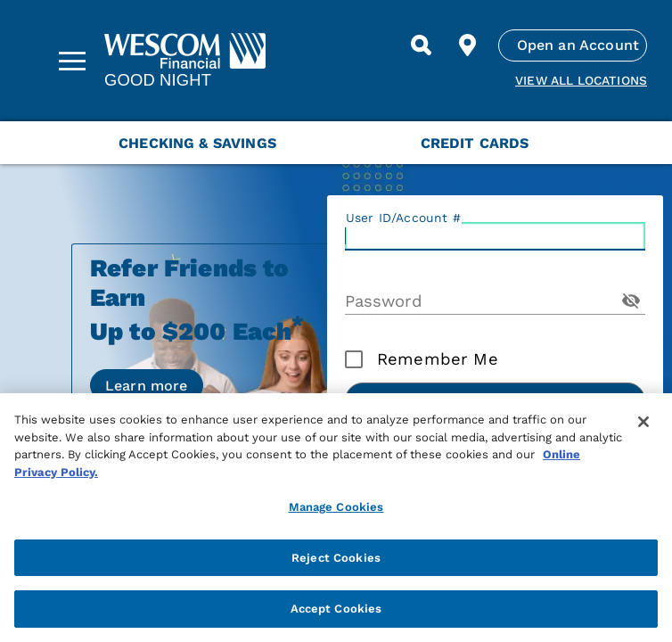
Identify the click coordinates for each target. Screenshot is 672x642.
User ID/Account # (403, 218)
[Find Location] (468, 45)
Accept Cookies (336, 609)
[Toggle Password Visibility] (631, 300)
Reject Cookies (336, 558)
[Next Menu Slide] (638, 143)
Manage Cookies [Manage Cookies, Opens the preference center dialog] (336, 507)
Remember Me (438, 359)
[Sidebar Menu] (72, 61)
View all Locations (581, 80)
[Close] (643, 422)
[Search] (422, 45)
